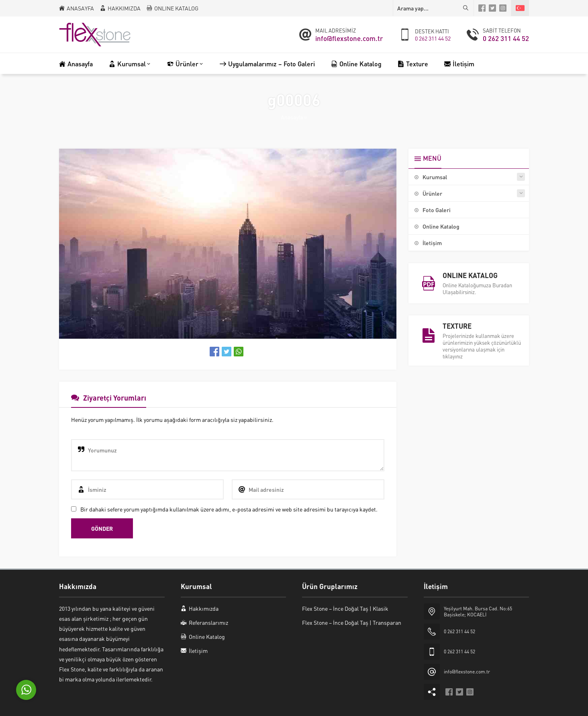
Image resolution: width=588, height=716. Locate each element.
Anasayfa (292, 117)
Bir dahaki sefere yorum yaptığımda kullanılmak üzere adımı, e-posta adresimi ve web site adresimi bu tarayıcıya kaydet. (229, 509)
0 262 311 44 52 (433, 38)
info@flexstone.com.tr (349, 38)
